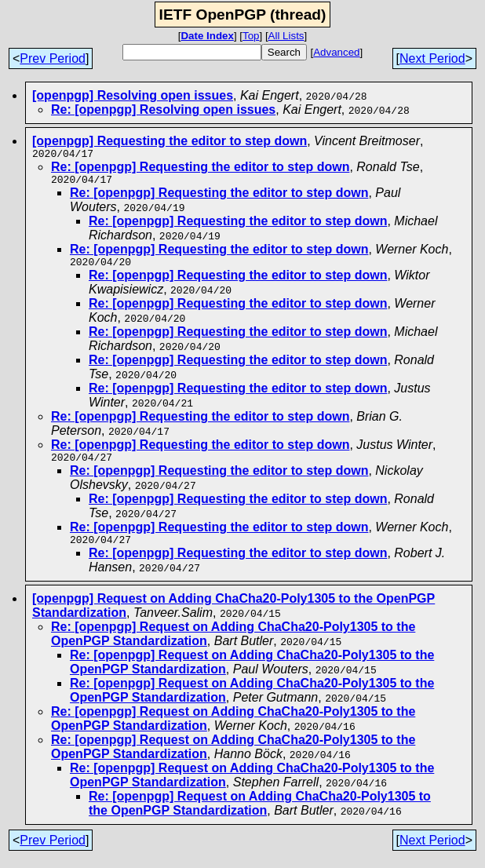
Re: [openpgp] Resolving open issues (163, 109)
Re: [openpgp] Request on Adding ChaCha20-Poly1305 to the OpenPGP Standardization (260, 815)
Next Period (432, 58)
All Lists (286, 36)
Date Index (207, 36)
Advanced (336, 52)
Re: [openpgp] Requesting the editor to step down (200, 169)
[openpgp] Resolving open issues (133, 95)
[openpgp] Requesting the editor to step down (170, 141)
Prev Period (53, 58)
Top (251, 36)
